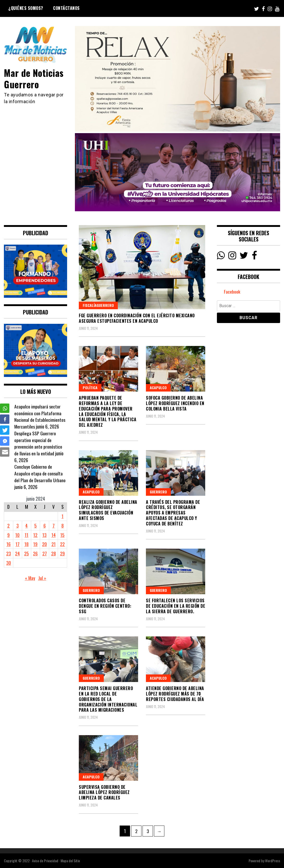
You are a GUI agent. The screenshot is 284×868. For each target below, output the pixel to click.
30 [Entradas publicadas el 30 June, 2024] (9, 563)
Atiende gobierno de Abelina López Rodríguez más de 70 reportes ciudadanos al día (175, 694)
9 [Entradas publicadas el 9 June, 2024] (8, 535)
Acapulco (158, 387)
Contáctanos (66, 8)
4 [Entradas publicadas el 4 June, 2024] (26, 525)
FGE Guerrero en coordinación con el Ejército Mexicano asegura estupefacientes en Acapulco (137, 318)
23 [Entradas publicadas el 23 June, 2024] (9, 553)
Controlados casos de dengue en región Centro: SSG (105, 606)
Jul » (42, 578)
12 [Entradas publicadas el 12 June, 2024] (35, 535)
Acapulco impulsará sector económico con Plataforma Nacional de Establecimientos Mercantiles (40, 416)
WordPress (273, 861)
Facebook (232, 292)
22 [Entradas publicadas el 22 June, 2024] (62, 544)
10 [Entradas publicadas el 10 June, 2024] (17, 535)
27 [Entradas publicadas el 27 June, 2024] (45, 553)
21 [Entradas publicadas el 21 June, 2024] (54, 544)
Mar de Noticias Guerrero (34, 78)
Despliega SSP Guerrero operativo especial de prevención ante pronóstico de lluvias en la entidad (38, 443)
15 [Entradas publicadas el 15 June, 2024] (62, 535)
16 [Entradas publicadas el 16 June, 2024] (9, 544)
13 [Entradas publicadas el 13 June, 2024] (44, 535)
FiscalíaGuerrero (98, 305)
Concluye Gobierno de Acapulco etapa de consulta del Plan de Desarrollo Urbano (40, 473)
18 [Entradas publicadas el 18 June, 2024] (27, 544)
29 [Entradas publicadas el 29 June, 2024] (62, 553)
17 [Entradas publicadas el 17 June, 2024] (18, 544)
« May (30, 578)
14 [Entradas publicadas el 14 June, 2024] (54, 535)
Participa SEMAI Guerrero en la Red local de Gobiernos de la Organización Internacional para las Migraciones (108, 699)
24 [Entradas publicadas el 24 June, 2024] (17, 553)
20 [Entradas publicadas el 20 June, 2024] (44, 544)
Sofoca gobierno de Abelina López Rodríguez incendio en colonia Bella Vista (175, 403)
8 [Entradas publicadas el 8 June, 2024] (63, 525)
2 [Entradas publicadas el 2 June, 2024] (8, 525)
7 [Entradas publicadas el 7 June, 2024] (54, 525)
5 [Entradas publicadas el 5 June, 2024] (35, 525)
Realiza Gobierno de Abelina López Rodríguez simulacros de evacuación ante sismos (108, 510)
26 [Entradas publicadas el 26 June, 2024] (35, 553)
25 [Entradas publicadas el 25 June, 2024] (27, 553)
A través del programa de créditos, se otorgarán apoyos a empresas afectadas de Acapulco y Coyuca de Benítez (173, 513)
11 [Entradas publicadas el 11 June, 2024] (27, 535)
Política (90, 387)
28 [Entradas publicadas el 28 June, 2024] (54, 553)
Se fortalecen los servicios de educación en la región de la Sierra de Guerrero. (176, 606)
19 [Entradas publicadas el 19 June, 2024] (35, 544)
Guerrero (158, 492)
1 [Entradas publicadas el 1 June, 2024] (63, 516)
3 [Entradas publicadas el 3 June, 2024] (18, 525)
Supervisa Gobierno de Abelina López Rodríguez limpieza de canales (104, 792)
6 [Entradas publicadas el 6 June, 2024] (45, 525)
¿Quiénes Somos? (26, 8)
